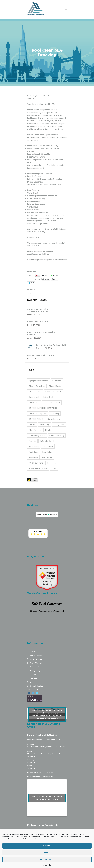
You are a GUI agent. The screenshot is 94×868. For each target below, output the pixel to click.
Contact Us (34, 666)
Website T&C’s (35, 654)
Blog (31, 669)
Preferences (47, 859)
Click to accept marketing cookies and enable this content (47, 699)
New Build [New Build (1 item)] (49, 430)
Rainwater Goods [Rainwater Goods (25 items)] (47, 441)
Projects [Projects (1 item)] (32, 441)
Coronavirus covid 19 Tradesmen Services (38, 310)
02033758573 (47, 760)
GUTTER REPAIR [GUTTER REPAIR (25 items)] (36, 419)
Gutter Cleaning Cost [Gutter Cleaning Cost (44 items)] (38, 414)
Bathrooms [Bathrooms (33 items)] (57, 381)
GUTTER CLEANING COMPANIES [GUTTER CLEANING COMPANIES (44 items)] (43, 408)
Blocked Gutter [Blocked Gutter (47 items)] (55, 386)
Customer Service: (34, 760)
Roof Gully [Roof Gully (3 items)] (33, 457)
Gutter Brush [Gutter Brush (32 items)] (48, 397)
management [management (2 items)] (59, 424)
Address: (31, 731)
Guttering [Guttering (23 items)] (55, 414)
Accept (47, 846)
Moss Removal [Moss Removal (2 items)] (35, 430)
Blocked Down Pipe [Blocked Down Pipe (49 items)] (37, 386)
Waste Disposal (36, 650)
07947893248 (47, 763)
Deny (47, 853)
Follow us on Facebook (42, 812)
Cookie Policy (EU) (37, 673)
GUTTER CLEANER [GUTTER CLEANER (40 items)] (52, 403)
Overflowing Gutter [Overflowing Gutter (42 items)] (37, 435)
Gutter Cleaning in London (41, 355)
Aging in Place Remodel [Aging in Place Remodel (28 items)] (39, 381)
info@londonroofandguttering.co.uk (46, 727)
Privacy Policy (47, 865)
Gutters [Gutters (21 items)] (32, 424)
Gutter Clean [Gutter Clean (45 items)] (34, 403)
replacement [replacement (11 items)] (48, 446)
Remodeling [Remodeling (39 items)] (34, 446)
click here (45, 254)
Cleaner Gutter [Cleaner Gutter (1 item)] (35, 392)
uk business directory (35, 677)
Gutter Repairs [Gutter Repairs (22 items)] (54, 419)
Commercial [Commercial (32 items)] (34, 397)
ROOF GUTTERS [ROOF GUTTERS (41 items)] (36, 463)
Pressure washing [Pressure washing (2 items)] (57, 435)
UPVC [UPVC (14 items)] (54, 468)
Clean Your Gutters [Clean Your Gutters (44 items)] (53, 392)
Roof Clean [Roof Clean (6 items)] (34, 452)
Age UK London (36, 643)
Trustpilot (33, 639)
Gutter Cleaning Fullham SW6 (51, 345)
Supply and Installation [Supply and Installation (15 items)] (38, 468)
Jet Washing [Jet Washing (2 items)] (44, 424)
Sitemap (33, 662)
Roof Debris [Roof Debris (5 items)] (47, 452)
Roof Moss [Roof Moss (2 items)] (52, 463)
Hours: (30, 738)
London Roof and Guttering (42, 722)
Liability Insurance (37, 646)
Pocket (38, 279)
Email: (29, 727)
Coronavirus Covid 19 (38, 322)
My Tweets (47, 705)
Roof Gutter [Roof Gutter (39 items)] (47, 457)
